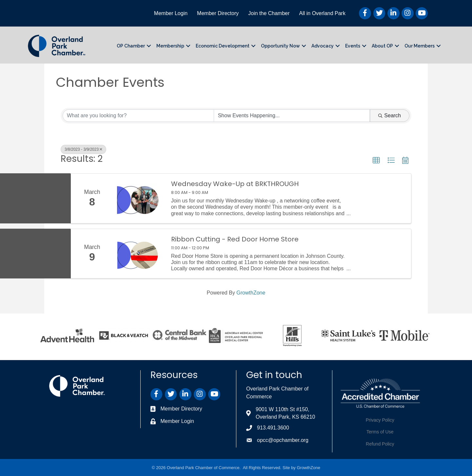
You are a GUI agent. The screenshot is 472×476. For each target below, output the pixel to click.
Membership (170, 46)
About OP (382, 46)
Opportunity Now (280, 46)
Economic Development (223, 46)
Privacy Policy (380, 420)
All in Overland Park (322, 13)
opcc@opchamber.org (283, 440)
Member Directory (218, 13)
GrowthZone (251, 293)
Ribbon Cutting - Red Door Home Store (235, 239)
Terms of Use (380, 432)
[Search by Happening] (292, 116)
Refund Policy (380, 444)
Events (353, 46)
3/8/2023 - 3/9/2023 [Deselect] (83, 149)
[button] (376, 161)
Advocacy (323, 46)
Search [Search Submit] (390, 115)
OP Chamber (131, 46)
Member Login (171, 13)
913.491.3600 (273, 428)
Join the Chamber (269, 13)
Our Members (420, 46)
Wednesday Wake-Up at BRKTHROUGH (235, 184)
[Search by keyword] (138, 116)
